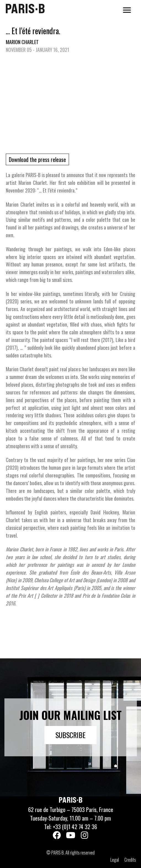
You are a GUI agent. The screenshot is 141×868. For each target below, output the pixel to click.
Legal (115, 860)
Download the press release (37, 159)
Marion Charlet (22, 42)
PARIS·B (25, 9)
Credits (130, 860)
